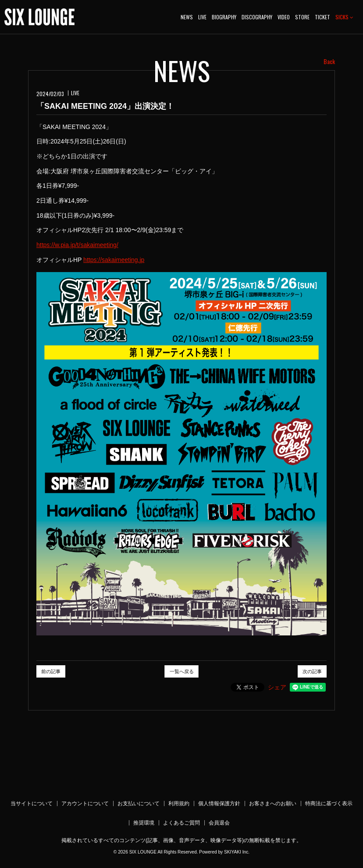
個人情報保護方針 (219, 803)
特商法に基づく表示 (329, 803)
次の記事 (312, 671)
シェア (277, 687)
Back (329, 61)
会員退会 (219, 823)
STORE (302, 17)
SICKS (344, 17)
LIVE (202, 17)
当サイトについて (32, 803)
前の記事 (51, 671)
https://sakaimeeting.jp (114, 260)
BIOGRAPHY (224, 17)
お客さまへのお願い (273, 803)
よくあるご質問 (181, 823)
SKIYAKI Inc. (237, 852)
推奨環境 (144, 823)
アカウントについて (85, 803)
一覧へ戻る (182, 671)
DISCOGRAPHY (257, 17)
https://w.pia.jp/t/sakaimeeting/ (77, 245)
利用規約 (179, 803)
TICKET (322, 17)
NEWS (187, 17)
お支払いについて (139, 803)
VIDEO (284, 17)
